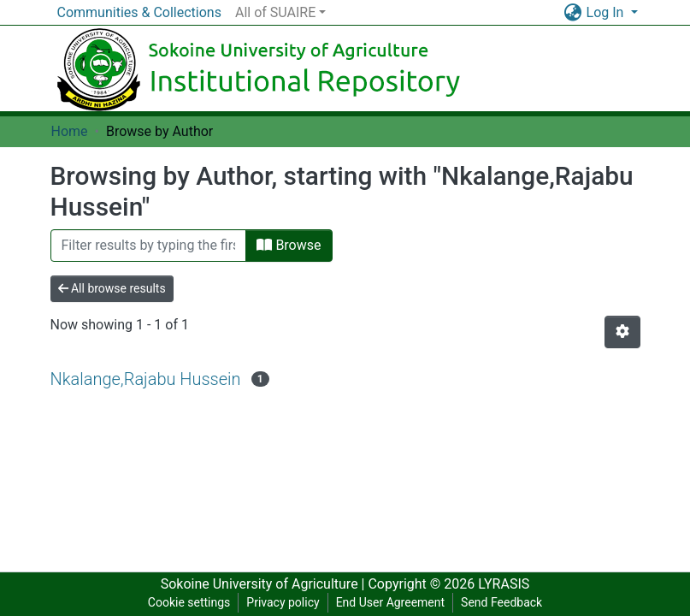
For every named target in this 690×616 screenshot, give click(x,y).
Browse (289, 245)
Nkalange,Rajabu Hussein (146, 379)
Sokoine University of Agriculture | (265, 584)
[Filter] (149, 246)
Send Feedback (501, 602)
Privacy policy (283, 602)
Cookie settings (189, 602)
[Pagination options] (622, 332)
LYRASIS (504, 584)
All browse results (112, 288)
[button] (573, 13)
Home (70, 131)
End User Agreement (390, 602)
